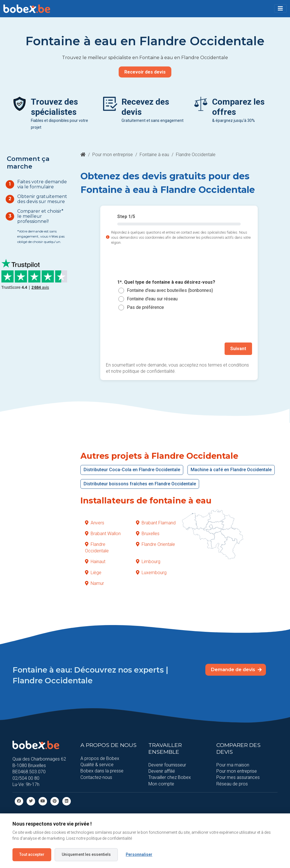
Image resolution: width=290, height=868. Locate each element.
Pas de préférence (145, 307)
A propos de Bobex (100, 758)
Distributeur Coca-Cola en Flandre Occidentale (132, 469)
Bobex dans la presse (102, 771)
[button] (280, 8)
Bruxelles (148, 533)
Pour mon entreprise (113, 155)
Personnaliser (139, 854)
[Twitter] (31, 801)
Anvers (95, 523)
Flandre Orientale (155, 544)
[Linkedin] (67, 801)
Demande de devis (236, 669)
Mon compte (161, 784)
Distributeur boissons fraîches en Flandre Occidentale (140, 483)
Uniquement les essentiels (86, 854)
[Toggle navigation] (280, 8)
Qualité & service (97, 764)
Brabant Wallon (103, 533)
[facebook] (19, 801)
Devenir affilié (162, 771)
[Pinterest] (55, 801)
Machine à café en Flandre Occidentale (231, 469)
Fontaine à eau (154, 155)
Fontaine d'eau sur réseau (152, 299)
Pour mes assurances (238, 777)
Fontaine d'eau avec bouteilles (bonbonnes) (170, 290)
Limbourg (148, 561)
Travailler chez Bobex (170, 777)
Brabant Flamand (156, 523)
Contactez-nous (96, 777)
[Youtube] (43, 801)
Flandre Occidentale (97, 547)
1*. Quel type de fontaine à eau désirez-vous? (166, 282)
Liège (93, 572)
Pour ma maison (233, 765)
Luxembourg (151, 572)
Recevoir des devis (145, 72)
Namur (94, 583)
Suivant (238, 349)
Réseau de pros (232, 784)
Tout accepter (32, 854)
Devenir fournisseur (167, 765)
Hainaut (95, 561)
